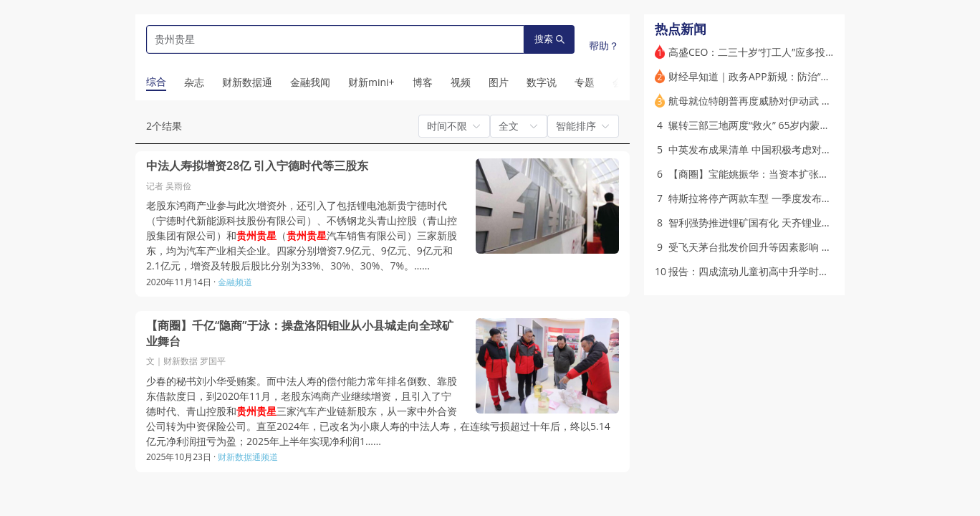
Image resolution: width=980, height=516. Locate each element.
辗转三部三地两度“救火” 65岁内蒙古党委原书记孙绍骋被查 (799, 125)
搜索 (549, 39)
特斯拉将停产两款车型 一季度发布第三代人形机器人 (785, 198)
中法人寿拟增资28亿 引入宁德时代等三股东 (257, 166)
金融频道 (235, 282)
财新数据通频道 (248, 457)
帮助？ (604, 46)
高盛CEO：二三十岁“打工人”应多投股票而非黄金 (777, 52)
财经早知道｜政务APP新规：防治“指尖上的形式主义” (786, 76)
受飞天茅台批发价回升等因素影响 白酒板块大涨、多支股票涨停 (810, 247)
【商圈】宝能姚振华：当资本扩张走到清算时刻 (774, 174)
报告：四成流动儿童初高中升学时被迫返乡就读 (774, 271)
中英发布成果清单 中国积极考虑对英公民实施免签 (780, 149)
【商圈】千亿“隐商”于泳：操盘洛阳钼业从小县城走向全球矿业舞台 (300, 334)
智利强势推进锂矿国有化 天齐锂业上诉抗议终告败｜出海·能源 (806, 223)
